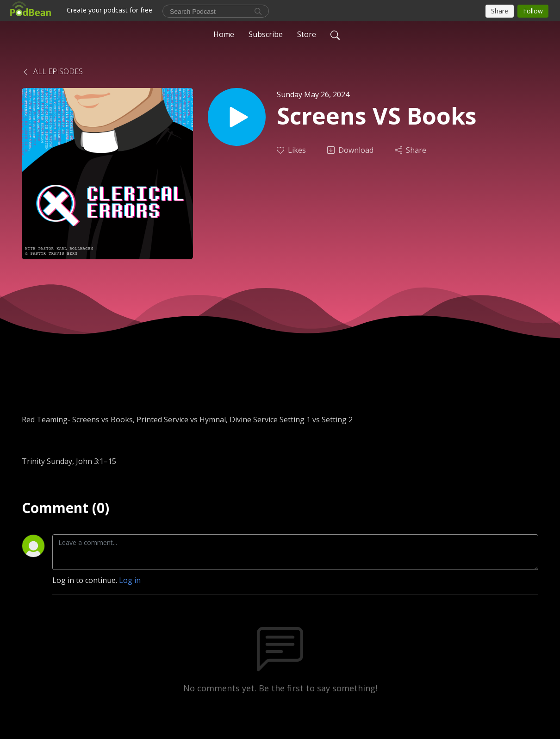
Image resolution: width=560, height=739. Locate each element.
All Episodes (52, 71)
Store (307, 34)
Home (224, 34)
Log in (130, 580)
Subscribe (266, 34)
